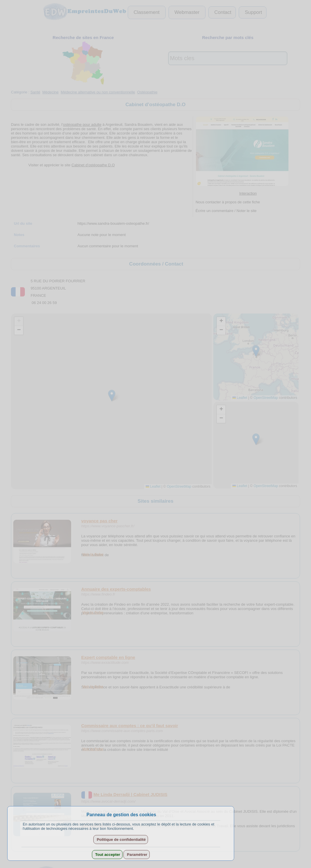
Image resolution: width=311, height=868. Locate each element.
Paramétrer (136, 855)
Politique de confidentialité (121, 840)
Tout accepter (107, 855)
